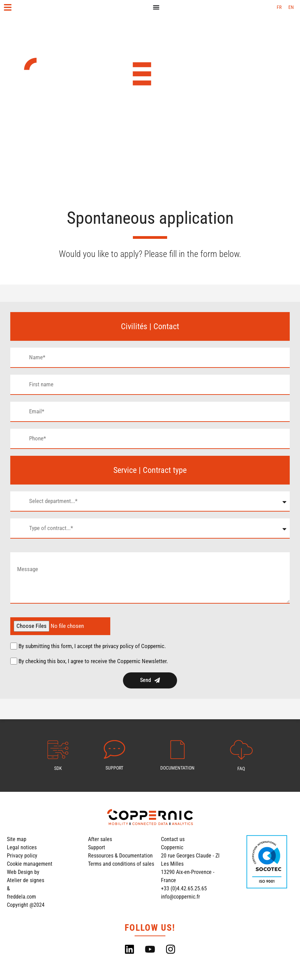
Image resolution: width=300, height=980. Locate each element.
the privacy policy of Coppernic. (130, 646)
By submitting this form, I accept (92, 646)
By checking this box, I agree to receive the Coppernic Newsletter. (93, 661)
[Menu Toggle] (156, 7)
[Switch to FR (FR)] (279, 7)
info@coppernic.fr (180, 897)
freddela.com (21, 897)
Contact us (173, 839)
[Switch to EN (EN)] (291, 7)
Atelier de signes (26, 880)
